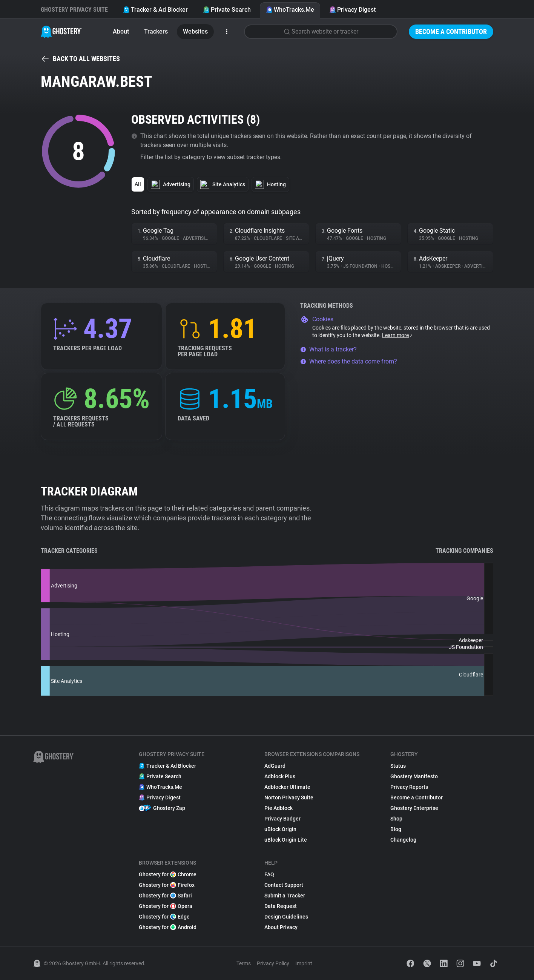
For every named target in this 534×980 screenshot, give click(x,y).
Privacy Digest (352, 10)
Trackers (156, 31)
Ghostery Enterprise (414, 808)
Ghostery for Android (168, 927)
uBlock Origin (280, 829)
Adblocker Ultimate (287, 787)
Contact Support (284, 885)
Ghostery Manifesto (414, 776)
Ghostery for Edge (164, 917)
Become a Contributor (451, 31)
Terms (244, 963)
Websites (195, 31)
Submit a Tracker (285, 896)
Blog (396, 829)
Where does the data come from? (349, 361)
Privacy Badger (282, 819)
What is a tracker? (328, 349)
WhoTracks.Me (290, 10)
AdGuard (275, 766)
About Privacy (281, 927)
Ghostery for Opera (166, 906)
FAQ (269, 874)
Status (398, 766)
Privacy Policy (273, 963)
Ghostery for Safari (165, 896)
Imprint (304, 963)
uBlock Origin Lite (286, 840)
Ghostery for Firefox (167, 885)
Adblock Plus (280, 776)
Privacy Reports (409, 787)
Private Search (227, 10)
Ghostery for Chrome (168, 874)
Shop (396, 819)
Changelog (403, 840)
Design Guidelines (286, 917)
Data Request (281, 906)
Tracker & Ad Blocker (155, 10)
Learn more (398, 335)
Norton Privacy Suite (289, 797)
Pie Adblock (279, 808)
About (121, 31)
